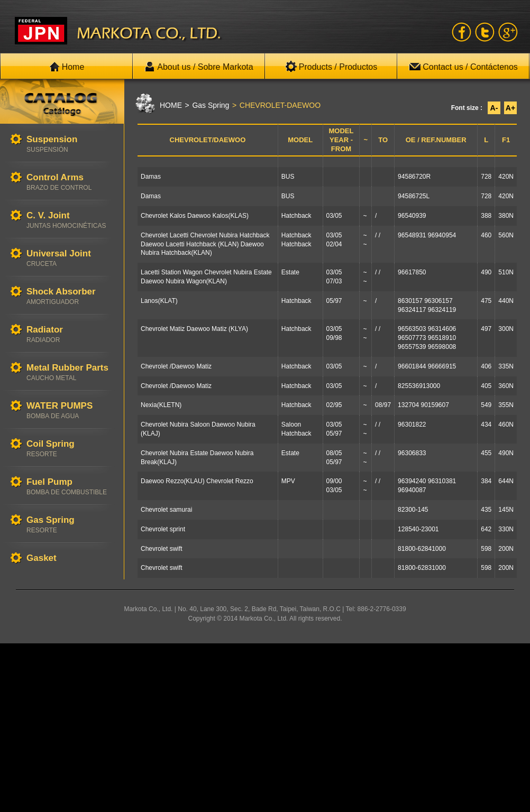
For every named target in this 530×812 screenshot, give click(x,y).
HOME (171, 105)
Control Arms (70, 182)
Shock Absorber (70, 296)
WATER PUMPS (70, 410)
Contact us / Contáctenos (463, 67)
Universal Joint (70, 258)
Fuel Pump (70, 487)
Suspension (70, 144)
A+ (510, 108)
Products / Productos (331, 67)
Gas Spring (70, 525)
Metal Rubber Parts (70, 372)
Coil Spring (70, 449)
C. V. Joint (70, 220)
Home (67, 67)
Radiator (70, 334)
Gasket (70, 559)
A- (494, 108)
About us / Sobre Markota (199, 67)
